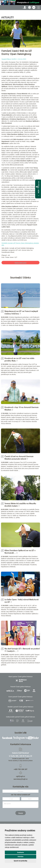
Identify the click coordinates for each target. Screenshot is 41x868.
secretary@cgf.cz (21, 779)
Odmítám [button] (20, 857)
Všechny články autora (20, 263)
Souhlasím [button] (21, 852)
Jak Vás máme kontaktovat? (21, 795)
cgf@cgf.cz (20, 776)
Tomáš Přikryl (6, 59)
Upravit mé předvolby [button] (20, 861)
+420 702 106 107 (20, 769)
